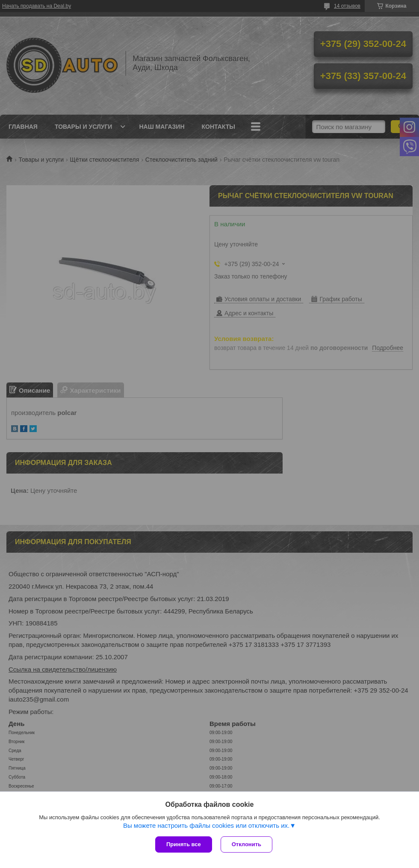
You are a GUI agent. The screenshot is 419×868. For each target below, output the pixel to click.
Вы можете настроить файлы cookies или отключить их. (206, 825)
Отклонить (246, 844)
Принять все (184, 844)
